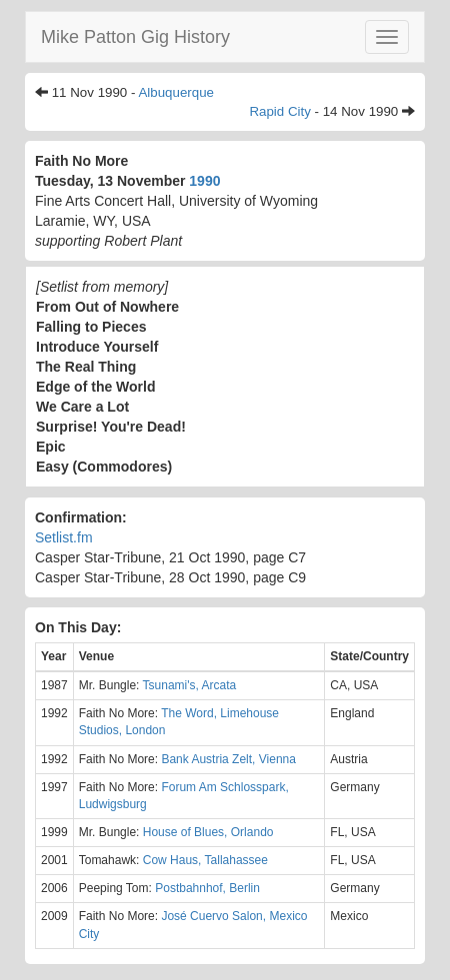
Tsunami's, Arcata (190, 685)
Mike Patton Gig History (135, 37)
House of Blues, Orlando (208, 832)
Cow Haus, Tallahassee (205, 860)
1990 (204, 181)
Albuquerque (176, 92)
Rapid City (279, 111)
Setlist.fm (64, 537)
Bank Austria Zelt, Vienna (228, 759)
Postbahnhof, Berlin (207, 888)
